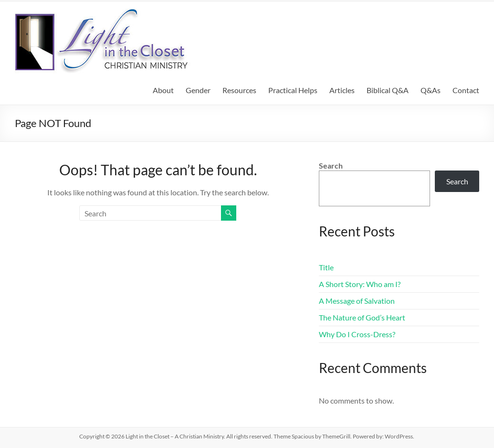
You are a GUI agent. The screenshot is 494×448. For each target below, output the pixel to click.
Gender (198, 90)
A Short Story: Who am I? (360, 284)
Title (326, 267)
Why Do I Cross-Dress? (357, 334)
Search (331, 165)
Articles (342, 90)
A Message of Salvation (357, 301)
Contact (466, 90)
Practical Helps (293, 90)
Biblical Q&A (388, 90)
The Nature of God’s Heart (362, 317)
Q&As (431, 90)
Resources (239, 90)
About (163, 90)
